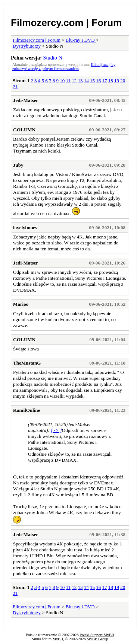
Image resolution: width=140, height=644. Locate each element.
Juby (18, 165)
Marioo (21, 304)
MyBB (58, 639)
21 (15, 86)
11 (68, 81)
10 (62, 81)
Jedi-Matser (26, 100)
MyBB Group (97, 639)
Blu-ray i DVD (81, 40)
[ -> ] (56, 430)
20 (123, 81)
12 (74, 81)
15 (92, 81)
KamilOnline (27, 410)
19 (117, 81)
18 (111, 81)
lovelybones (25, 228)
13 (80, 81)
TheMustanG (27, 363)
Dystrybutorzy (27, 46)
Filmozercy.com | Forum (66, 23)
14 (86, 81)
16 (98, 81)
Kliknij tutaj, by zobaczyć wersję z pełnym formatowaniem (64, 67)
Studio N (53, 58)
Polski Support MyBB (97, 635)
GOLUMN (24, 130)
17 (104, 81)
